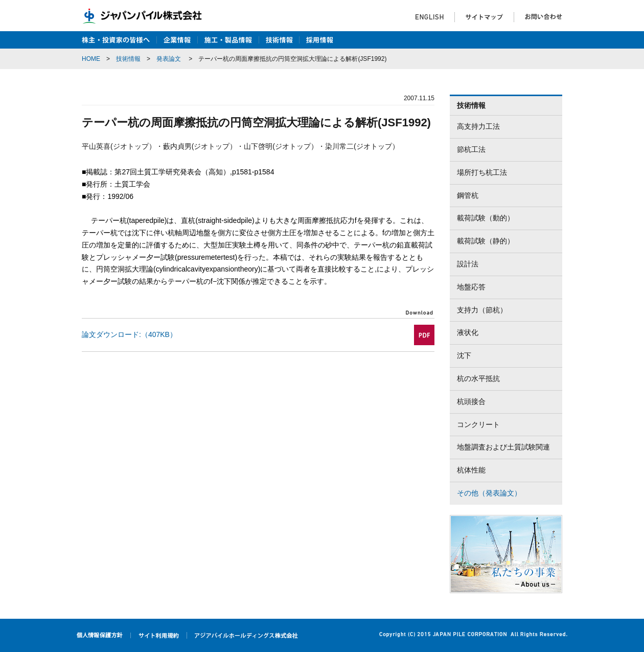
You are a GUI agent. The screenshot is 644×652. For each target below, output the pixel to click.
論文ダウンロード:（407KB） (129, 334)
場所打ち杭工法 (482, 172)
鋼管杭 (468, 195)
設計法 (468, 264)
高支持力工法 (478, 126)
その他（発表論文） (489, 493)
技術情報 (128, 59)
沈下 (464, 355)
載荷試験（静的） (486, 241)
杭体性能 (471, 470)
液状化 (468, 332)
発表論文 (169, 59)
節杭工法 (471, 149)
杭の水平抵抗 (478, 378)
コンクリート (478, 424)
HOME (91, 59)
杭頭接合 (471, 401)
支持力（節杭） (482, 310)
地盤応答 (471, 287)
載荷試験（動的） (486, 218)
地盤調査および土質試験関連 (503, 447)
